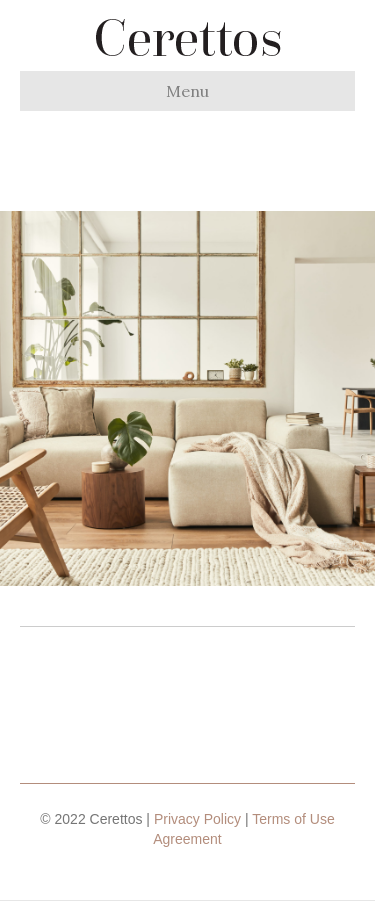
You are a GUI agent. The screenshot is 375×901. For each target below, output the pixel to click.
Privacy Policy (197, 819)
